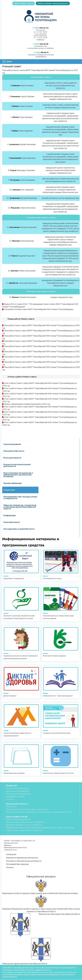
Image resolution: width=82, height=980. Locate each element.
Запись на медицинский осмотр (18, 820)
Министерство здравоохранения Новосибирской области (30, 951)
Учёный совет (11, 807)
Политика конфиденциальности (39, 970)
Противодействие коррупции (17, 864)
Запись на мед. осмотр (24, 3)
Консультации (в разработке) (18, 791)
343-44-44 (41, 28)
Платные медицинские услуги (18, 788)
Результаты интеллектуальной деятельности (17, 465)
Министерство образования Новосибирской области (41, 925)
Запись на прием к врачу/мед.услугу (53, 3)
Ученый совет (9, 490)
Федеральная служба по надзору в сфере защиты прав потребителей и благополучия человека (40, 887)
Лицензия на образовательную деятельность (24, 861)
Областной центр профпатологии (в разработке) (25, 822)
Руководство (11, 854)
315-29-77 (41, 53)
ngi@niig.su (8, 845)
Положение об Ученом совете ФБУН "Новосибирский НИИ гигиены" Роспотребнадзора (39, 310)
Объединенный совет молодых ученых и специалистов (20, 498)
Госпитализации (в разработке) (18, 794)
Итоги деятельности (12, 458)
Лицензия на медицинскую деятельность (22, 858)
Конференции (9, 516)
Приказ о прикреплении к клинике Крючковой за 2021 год (27, 404)
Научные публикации (12, 483)
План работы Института (14, 451)
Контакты (10, 799)
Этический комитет (12, 522)
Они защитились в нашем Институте (19, 529)
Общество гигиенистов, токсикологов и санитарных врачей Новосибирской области (20, 507)
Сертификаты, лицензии (15, 797)
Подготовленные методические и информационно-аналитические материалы (18, 475)
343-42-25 (40, 44)
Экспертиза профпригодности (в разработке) (24, 825)
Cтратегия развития (12, 444)
